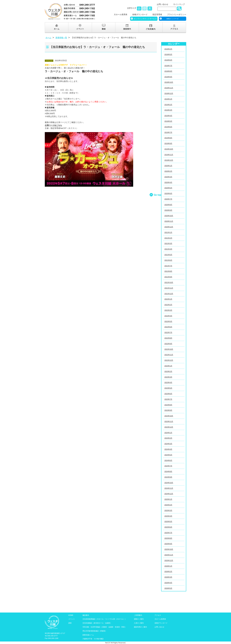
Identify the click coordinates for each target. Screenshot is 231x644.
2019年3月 (168, 110)
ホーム (48, 38)
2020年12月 (169, 227)
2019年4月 (168, 116)
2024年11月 (169, 488)
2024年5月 (168, 455)
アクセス (158, 615)
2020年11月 (169, 221)
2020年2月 (168, 171)
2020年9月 (168, 210)
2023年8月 (168, 405)
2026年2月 (168, 571)
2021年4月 (168, 249)
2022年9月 (168, 344)
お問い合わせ (162, 4)
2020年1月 (168, 166)
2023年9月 (168, 410)
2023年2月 (168, 371)
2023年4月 (168, 382)
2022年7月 (168, 332)
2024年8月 (168, 471)
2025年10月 (169, 549)
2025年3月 (168, 510)
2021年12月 (169, 294)
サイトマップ (179, 4)
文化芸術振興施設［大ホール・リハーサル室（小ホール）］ (104, 619)
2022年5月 (168, 321)
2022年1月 (168, 299)
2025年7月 (168, 533)
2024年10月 (169, 483)
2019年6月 (168, 127)
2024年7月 (168, 466)
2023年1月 (168, 366)
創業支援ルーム (88, 635)
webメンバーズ (173, 19)
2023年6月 (168, 394)
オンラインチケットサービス (145, 19)
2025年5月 (168, 521)
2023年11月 (169, 421)
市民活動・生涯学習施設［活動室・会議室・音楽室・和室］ (104, 627)
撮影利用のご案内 (140, 627)
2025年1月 (168, 499)
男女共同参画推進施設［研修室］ (95, 631)
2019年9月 (168, 143)
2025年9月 (168, 544)
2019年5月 (168, 121)
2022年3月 (168, 310)
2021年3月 (168, 243)
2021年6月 (168, 260)
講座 (70, 623)
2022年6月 (168, 327)
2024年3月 (168, 444)
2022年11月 (169, 355)
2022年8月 (168, 338)
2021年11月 (169, 288)
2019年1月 (168, 99)
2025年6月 (168, 527)
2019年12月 (169, 160)
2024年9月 (168, 477)
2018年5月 (168, 54)
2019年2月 (168, 105)
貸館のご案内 (139, 619)
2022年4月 (168, 316)
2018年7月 (168, 66)
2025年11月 (169, 555)
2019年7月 (168, 132)
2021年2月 (168, 238)
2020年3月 (168, 177)
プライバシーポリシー (177, 14)
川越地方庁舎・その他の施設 (93, 639)
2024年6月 (168, 460)
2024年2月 (168, 438)
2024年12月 (169, 494)
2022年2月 (168, 305)
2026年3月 (168, 577)
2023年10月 (169, 416)
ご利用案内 (138, 615)
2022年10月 (169, 349)
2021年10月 (169, 282)
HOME (71, 615)
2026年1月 (168, 566)
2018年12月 (169, 93)
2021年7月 (168, 266)
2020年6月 (168, 193)
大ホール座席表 (121, 14)
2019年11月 (169, 155)
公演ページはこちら (53, 125)
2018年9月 (168, 77)
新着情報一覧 (61, 38)
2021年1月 (168, 232)
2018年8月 (168, 71)
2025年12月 (169, 560)
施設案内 (86, 615)
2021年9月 (168, 277)
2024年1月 (168, 433)
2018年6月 (168, 60)
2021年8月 (168, 271)
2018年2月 (168, 49)
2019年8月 (168, 138)
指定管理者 (157, 14)
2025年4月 (168, 516)
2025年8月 (168, 538)
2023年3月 (168, 377)
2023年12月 (169, 427)
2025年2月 (168, 505)
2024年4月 (168, 449)
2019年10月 (169, 149)
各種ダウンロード (140, 14)
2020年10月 (169, 216)
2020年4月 (168, 182)
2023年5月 (168, 388)
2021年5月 (168, 255)
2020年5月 (168, 188)
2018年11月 (169, 88)
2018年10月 (169, 82)
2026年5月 (168, 588)
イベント (72, 619)
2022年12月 (169, 360)
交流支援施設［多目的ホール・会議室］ (97, 623)
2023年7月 (168, 399)
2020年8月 (168, 205)
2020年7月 (168, 199)
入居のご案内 (139, 623)
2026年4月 (168, 583)
